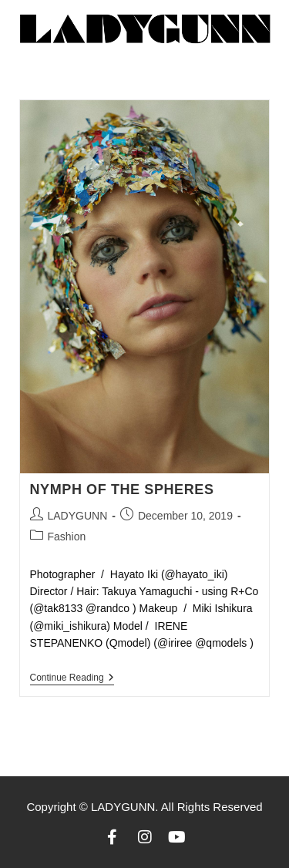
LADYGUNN (78, 516)
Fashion (67, 537)
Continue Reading (72, 678)
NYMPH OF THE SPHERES (122, 490)
